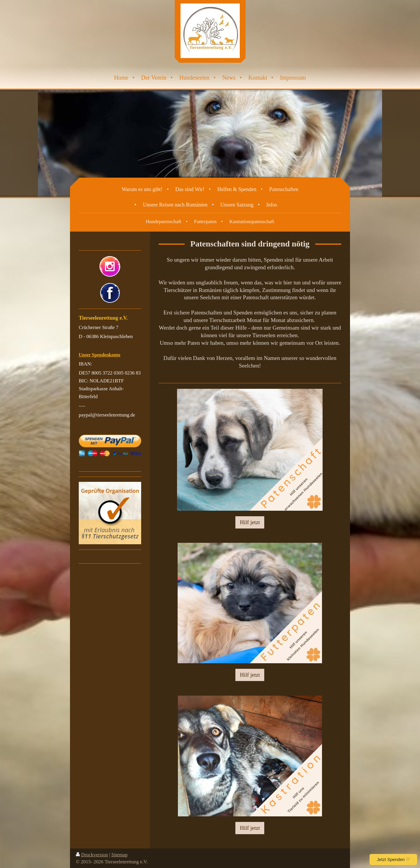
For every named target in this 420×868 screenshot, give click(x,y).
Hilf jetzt (250, 522)
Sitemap (119, 855)
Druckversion (92, 855)
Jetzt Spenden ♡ (393, 859)
